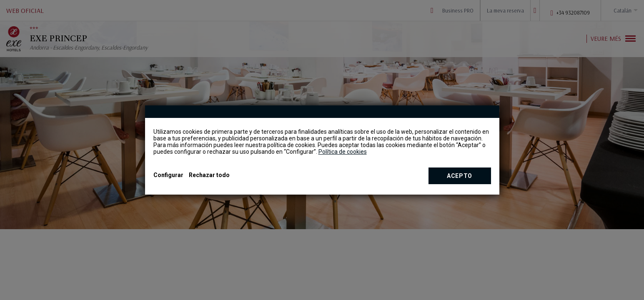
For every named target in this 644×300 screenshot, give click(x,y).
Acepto (460, 176)
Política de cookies (343, 152)
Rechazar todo (209, 175)
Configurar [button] (168, 175)
